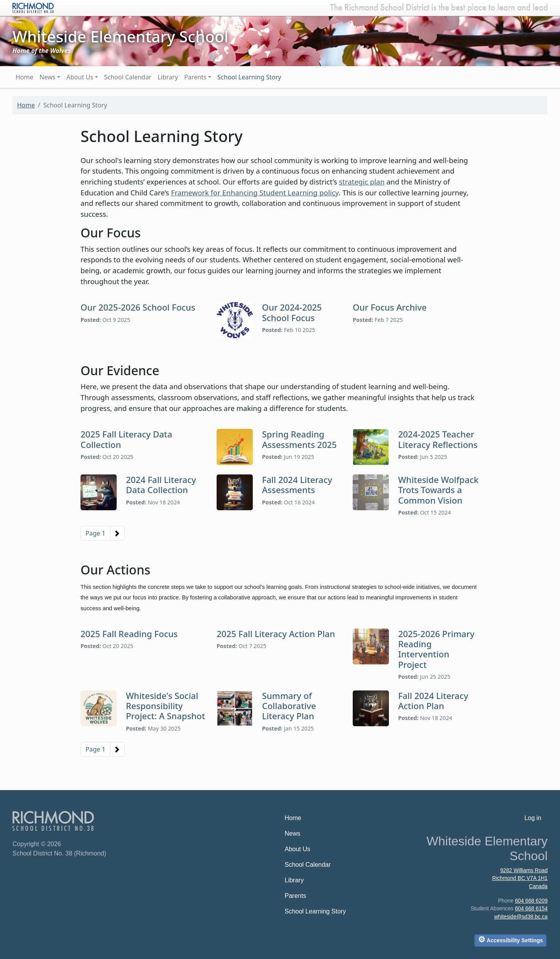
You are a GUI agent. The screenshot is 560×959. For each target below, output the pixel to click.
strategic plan (362, 182)
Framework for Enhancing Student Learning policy (255, 192)
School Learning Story (249, 77)
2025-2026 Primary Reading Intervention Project (436, 649)
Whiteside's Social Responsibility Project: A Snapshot (166, 706)
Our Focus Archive (390, 307)
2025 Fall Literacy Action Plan (276, 634)
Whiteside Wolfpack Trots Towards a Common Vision (438, 490)
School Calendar (128, 77)
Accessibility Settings (510, 939)
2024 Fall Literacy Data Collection (161, 485)
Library (168, 77)
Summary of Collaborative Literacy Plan (289, 706)
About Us (80, 77)
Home (24, 77)
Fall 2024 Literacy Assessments (297, 485)
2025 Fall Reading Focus (129, 634)
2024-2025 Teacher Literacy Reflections (438, 439)
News (48, 77)
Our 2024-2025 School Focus (292, 312)
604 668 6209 (531, 901)
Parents (195, 77)
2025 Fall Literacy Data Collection (126, 439)
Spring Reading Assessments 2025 (299, 439)
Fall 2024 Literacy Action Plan (433, 701)
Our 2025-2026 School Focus (138, 307)
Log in (533, 818)
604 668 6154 (531, 909)
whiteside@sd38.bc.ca (521, 917)
